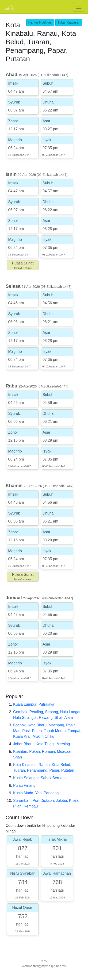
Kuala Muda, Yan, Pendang (36, 793)
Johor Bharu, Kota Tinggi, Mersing (42, 744)
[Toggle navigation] (79, 7)
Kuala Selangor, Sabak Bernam (39, 778)
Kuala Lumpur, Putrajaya (34, 704)
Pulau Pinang (24, 785)
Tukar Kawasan (69, 22)
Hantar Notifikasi (40, 22)
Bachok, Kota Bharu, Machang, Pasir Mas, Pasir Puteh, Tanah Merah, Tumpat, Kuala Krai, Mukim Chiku (47, 731)
